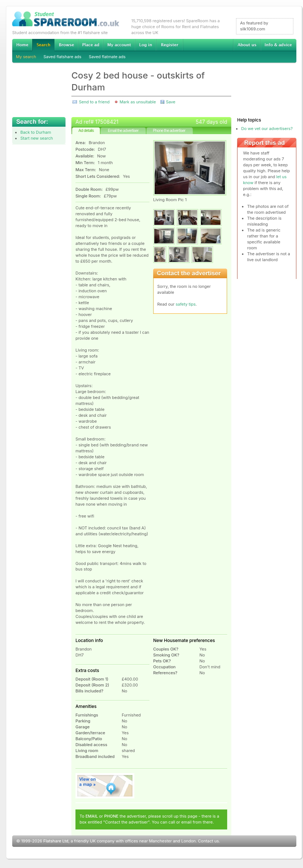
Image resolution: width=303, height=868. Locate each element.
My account (119, 45)
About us (247, 45)
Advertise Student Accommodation (91, 45)
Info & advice (278, 45)
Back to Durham (36, 132)
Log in (146, 45)
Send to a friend (94, 102)
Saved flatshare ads (63, 57)
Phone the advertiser (169, 130)
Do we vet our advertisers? (267, 129)
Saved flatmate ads (107, 57)
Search (43, 45)
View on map (105, 786)
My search (26, 57)
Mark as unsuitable (138, 102)
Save (170, 102)
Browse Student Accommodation (66, 45)
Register (170, 45)
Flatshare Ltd (56, 841)
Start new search (37, 138)
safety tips (186, 304)
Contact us (208, 841)
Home (22, 45)
